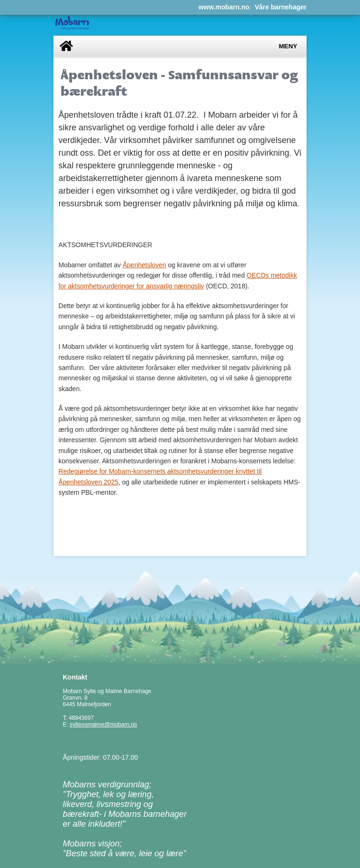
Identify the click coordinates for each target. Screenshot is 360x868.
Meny (288, 46)
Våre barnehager (281, 7)
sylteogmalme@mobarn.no (104, 725)
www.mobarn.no (224, 7)
